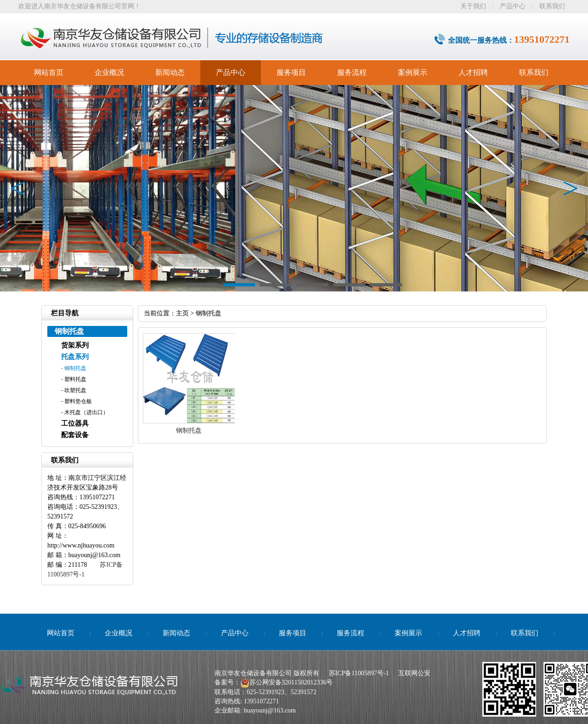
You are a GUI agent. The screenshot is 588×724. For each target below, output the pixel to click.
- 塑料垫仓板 (76, 401)
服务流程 (352, 72)
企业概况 (109, 72)
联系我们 (552, 6)
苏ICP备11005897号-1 (359, 673)
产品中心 (513, 6)
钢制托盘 (209, 313)
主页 (182, 313)
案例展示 (413, 72)
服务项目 (291, 72)
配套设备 (75, 435)
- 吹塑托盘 (74, 390)
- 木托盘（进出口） (85, 412)
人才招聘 (473, 72)
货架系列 (75, 345)
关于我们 (473, 6)
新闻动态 (170, 72)
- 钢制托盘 (74, 368)
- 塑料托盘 (74, 379)
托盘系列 (75, 357)
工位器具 (75, 423)
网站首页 (49, 72)
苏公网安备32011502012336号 (291, 682)
